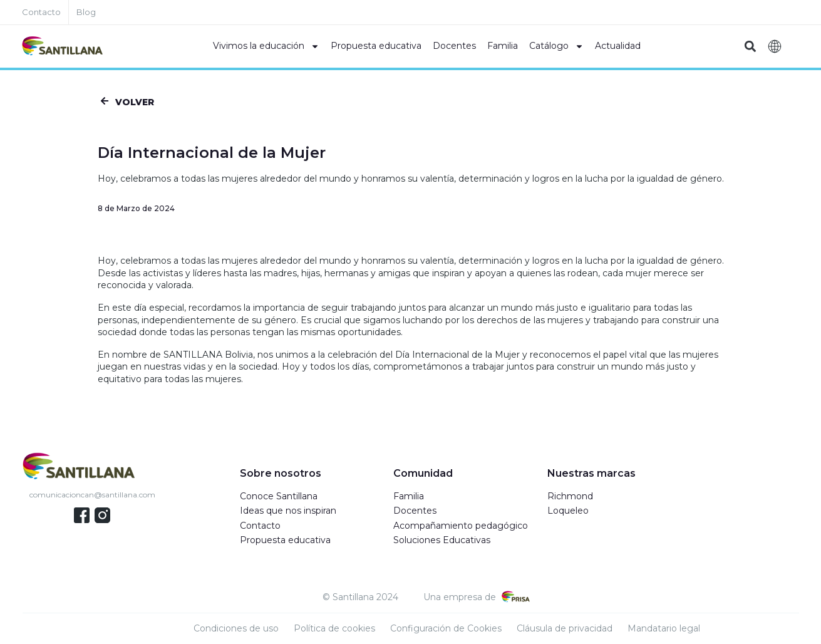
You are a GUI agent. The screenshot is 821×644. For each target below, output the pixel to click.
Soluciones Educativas (442, 540)
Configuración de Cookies (446, 628)
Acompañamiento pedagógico (461, 526)
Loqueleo (568, 511)
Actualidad (618, 46)
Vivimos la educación (266, 46)
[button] (751, 47)
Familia (503, 46)
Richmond (570, 496)
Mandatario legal (664, 628)
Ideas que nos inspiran (288, 511)
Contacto (260, 526)
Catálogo (556, 46)
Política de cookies (334, 628)
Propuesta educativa (376, 46)
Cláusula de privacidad (565, 628)
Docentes (454, 46)
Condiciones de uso (236, 628)
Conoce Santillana (279, 496)
